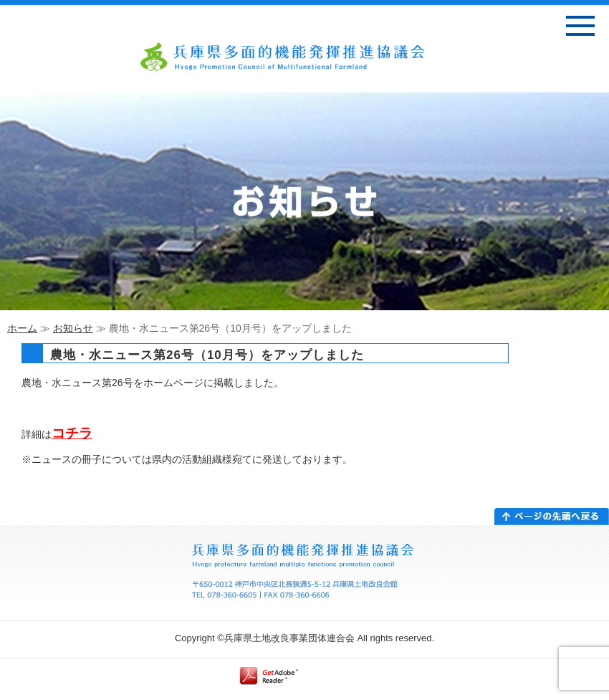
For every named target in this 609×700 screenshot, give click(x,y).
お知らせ (73, 328)
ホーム (22, 328)
